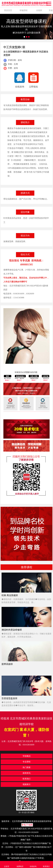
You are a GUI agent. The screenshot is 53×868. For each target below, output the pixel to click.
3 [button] (29, 37)
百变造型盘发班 (9, 698)
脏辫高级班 (7, 664)
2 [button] (27, 37)
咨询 (16, 68)
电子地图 (27, 825)
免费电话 (20, 864)
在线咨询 (20, 87)
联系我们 (46, 864)
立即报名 (33, 87)
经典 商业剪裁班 (10, 595)
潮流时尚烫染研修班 (12, 630)
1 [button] (24, 37)
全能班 (39, 10)
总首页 (7, 864)
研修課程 (24, 10)
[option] (26, 27)
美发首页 (8, 10)
